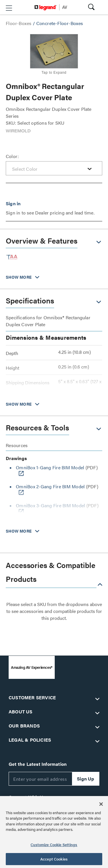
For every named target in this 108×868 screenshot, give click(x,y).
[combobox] (54, 168)
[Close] (101, 804)
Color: (12, 156)
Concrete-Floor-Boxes (60, 23)
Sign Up (86, 779)
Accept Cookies (54, 859)
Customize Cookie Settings (54, 845)
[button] (9, 8)
